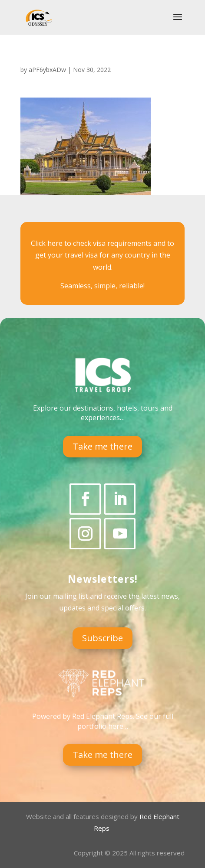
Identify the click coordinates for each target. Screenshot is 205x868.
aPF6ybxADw (47, 70)
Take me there (102, 446)
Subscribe (102, 638)
